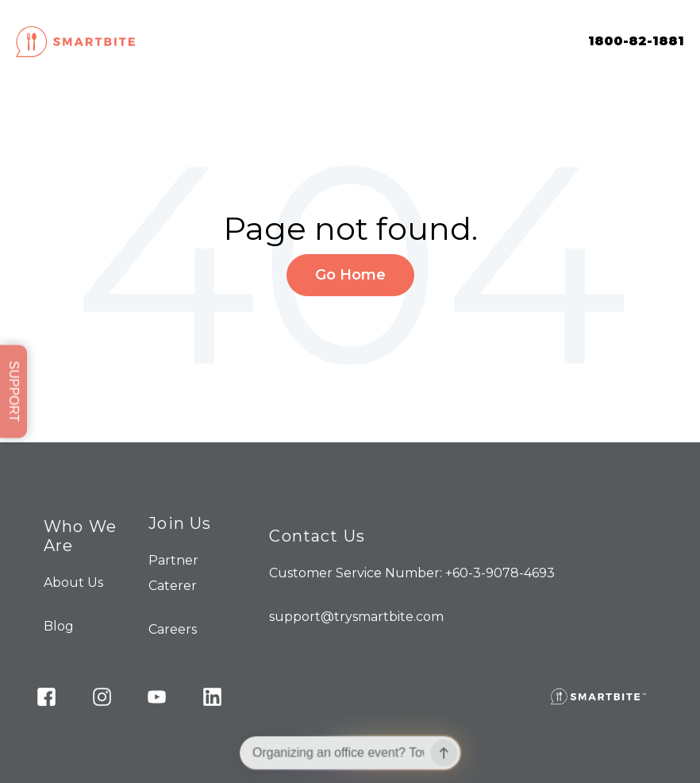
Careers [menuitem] (173, 629)
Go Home (350, 275)
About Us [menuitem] (73, 582)
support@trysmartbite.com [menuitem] (356, 617)
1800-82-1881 (636, 41)
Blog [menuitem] (59, 626)
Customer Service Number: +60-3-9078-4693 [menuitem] (412, 573)
